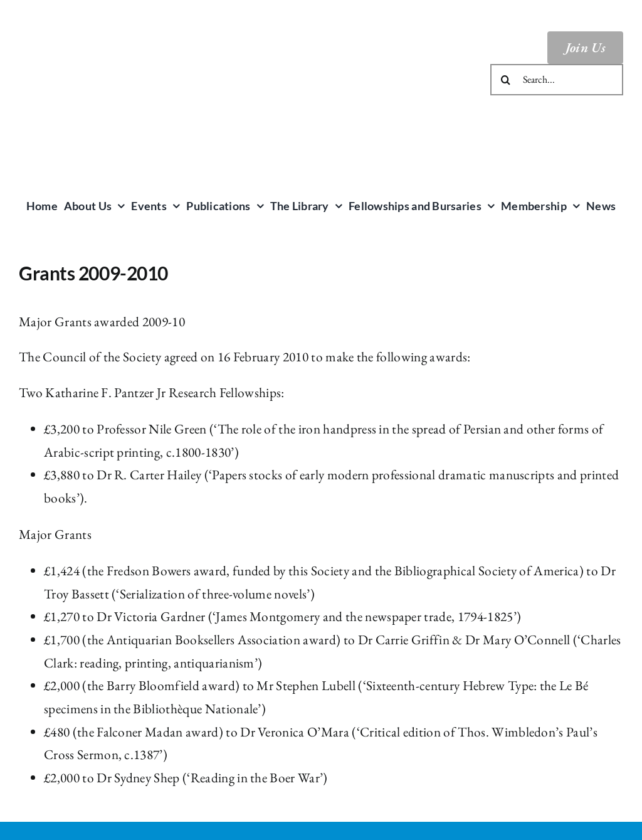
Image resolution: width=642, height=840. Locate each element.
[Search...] (557, 80)
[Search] (506, 80)
